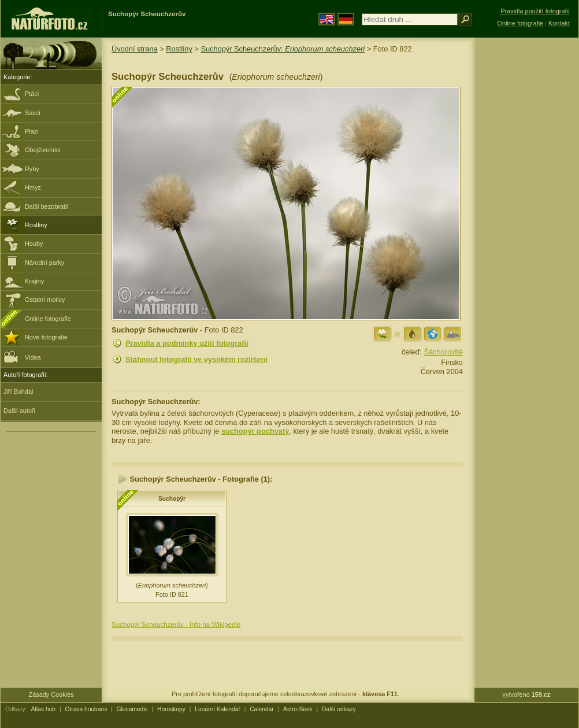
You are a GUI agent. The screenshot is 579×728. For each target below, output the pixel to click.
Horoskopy (171, 709)
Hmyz (33, 187)
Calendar (262, 709)
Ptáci (32, 94)
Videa (22, 356)
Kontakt (559, 23)
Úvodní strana (135, 49)
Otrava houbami (86, 709)
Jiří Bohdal (18, 391)
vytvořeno (527, 694)
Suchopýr (172, 499)
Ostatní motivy (45, 300)
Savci (33, 113)
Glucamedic (132, 709)
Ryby (32, 169)
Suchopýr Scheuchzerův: (283, 49)
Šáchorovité (443, 352)
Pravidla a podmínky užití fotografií (187, 343)
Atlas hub (43, 709)
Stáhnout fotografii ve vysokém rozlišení (196, 359)
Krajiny (34, 281)
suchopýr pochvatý (255, 431)
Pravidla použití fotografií (535, 11)
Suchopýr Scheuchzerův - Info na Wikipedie (176, 624)
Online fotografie (48, 319)
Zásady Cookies (51, 694)
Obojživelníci (43, 150)
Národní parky (44, 263)
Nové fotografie (46, 337)
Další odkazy (339, 709)
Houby (34, 243)
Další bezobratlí (47, 206)
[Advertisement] (526, 223)
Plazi (32, 131)
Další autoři (19, 411)
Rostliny (36, 225)
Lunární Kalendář (218, 709)
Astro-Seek (298, 709)
